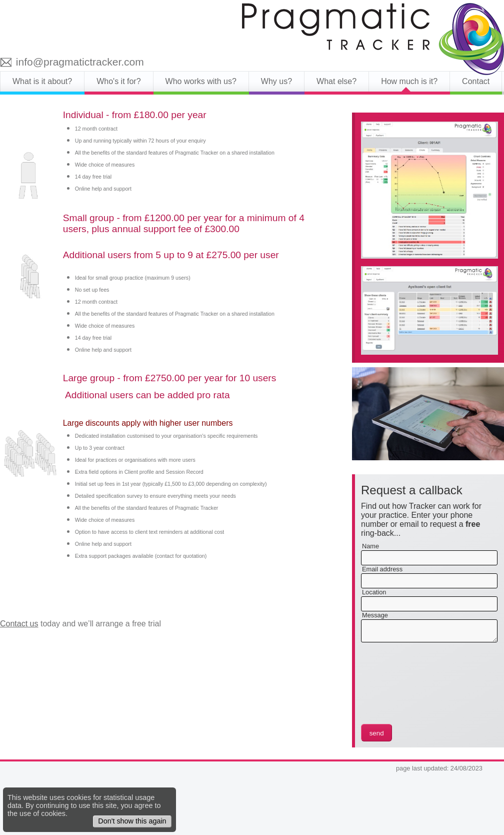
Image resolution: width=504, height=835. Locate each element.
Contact (476, 81)
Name (370, 546)
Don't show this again (132, 821)
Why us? (276, 81)
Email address (382, 569)
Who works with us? (201, 81)
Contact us (19, 624)
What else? (336, 81)
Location (374, 592)
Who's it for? (118, 81)
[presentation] (402, 684)
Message (375, 615)
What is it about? (42, 81)
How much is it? (409, 81)
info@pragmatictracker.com (80, 62)
